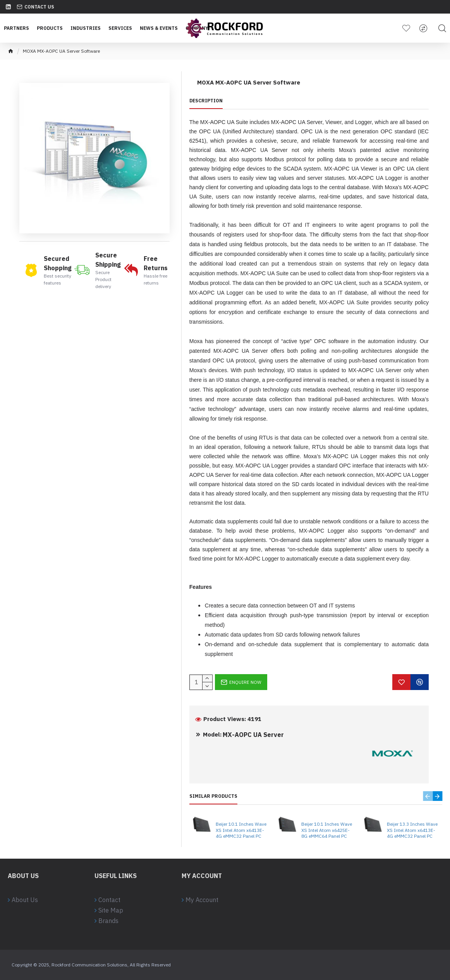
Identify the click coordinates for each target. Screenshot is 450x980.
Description (206, 101)
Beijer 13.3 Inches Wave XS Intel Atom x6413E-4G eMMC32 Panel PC (412, 830)
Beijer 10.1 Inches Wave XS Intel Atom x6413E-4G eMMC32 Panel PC (241, 830)
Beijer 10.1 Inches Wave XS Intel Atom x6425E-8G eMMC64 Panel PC (327, 830)
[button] (428, 796)
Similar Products (213, 796)
